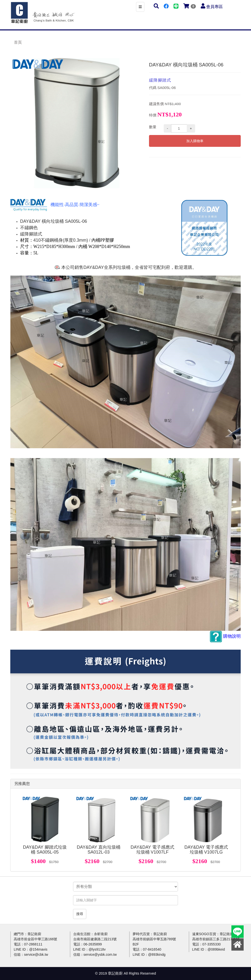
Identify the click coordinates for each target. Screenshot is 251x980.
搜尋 (80, 914)
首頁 (18, 42)
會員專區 (214, 7)
